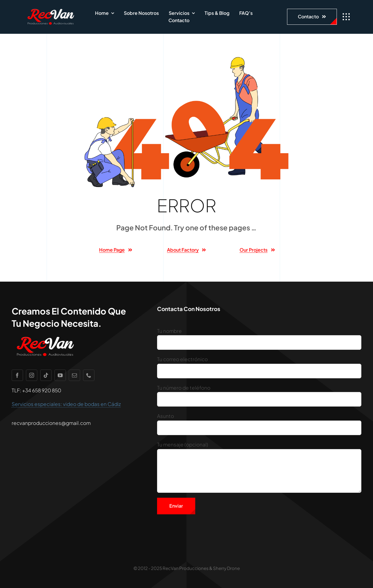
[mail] (74, 375)
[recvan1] (51, 9)
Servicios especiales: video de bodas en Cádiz (66, 404)
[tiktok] (46, 375)
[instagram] (32, 375)
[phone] (89, 375)
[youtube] (60, 375)
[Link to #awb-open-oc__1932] (346, 17)
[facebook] (17, 375)
